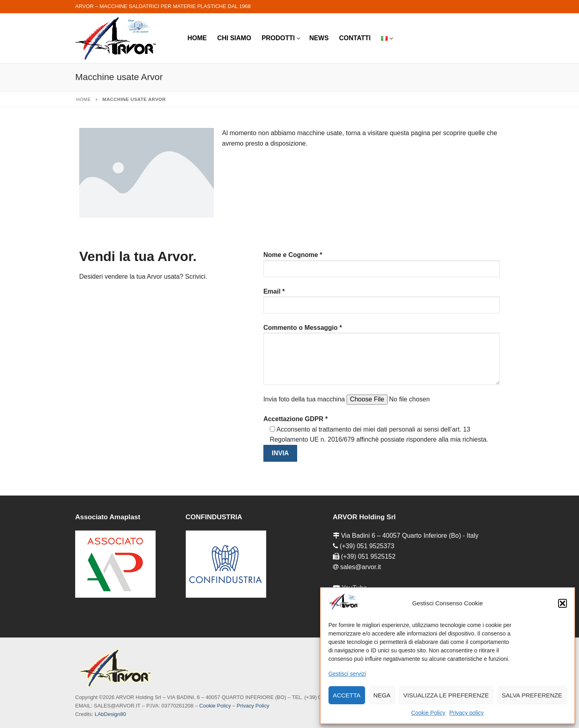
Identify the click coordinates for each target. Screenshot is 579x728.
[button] (563, 603)
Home (84, 99)
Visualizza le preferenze (446, 695)
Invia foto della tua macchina (366, 399)
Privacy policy (466, 713)
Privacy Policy (253, 706)
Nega (382, 695)
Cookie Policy (428, 713)
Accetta (347, 695)
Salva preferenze (532, 695)
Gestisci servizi (347, 674)
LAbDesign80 (110, 714)
